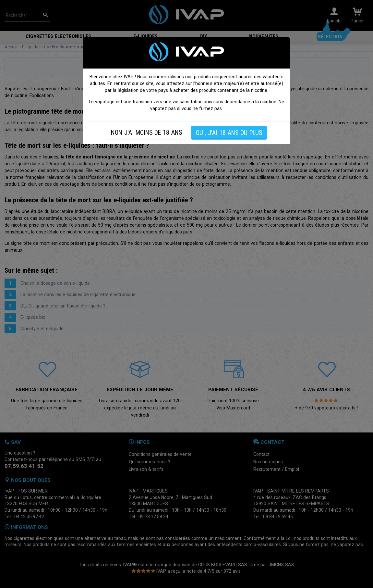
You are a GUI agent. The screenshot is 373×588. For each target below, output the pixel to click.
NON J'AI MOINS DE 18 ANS (146, 133)
